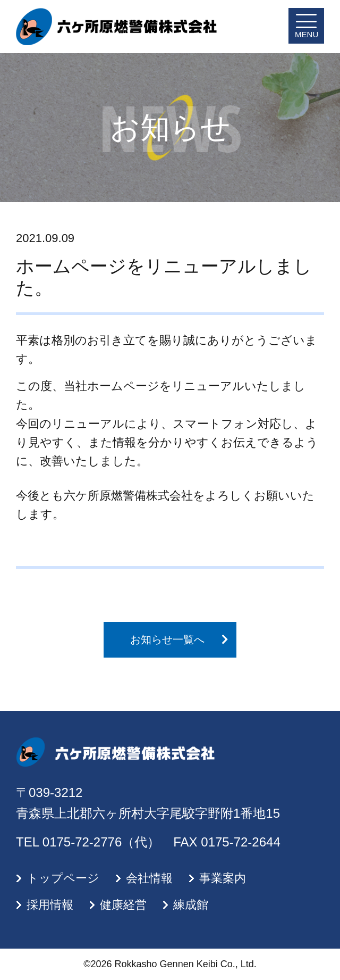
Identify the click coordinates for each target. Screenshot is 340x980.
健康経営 (123, 905)
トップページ (63, 878)
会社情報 (149, 878)
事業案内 (223, 878)
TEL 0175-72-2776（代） (88, 842)
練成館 (191, 905)
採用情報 (50, 905)
